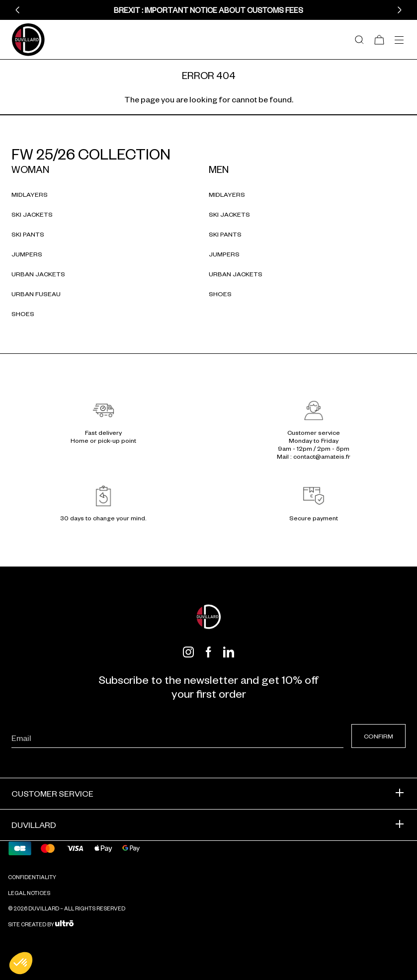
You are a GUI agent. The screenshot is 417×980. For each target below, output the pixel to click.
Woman (30, 169)
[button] (17, 10)
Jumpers (27, 254)
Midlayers (30, 194)
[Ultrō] (64, 924)
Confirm (378, 736)
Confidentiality (32, 876)
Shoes (23, 314)
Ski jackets (32, 214)
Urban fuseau (36, 294)
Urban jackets (38, 274)
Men (219, 169)
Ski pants (28, 234)
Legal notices (29, 892)
